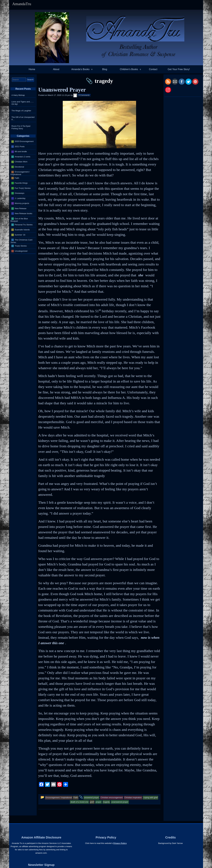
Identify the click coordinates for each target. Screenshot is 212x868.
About (56, 69)
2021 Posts (20, 147)
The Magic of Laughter (21, 111)
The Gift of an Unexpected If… (23, 118)
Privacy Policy (120, 843)
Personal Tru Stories (24, 224)
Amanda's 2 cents (23, 157)
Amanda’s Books (80, 69)
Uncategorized (21, 251)
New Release (21, 208)
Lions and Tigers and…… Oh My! (23, 103)
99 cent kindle (21, 152)
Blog (105, 69)
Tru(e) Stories (21, 246)
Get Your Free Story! (179, 69)
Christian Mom (21, 162)
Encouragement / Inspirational (20, 173)
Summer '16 (20, 235)
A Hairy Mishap (18, 95)
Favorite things (21, 183)
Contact (153, 69)
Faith (17, 178)
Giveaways (20, 193)
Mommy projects (22, 203)
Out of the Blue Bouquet (19, 220)
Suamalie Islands (22, 230)
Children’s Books (129, 69)
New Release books (23, 213)
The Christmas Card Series (21, 241)
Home (32, 69)
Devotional (19, 167)
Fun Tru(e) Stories (23, 188)
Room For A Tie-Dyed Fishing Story (21, 127)
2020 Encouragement (24, 141)
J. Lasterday (20, 198)
